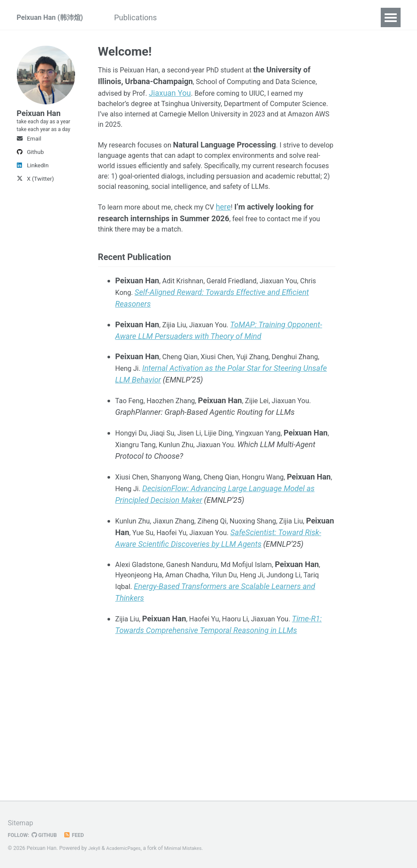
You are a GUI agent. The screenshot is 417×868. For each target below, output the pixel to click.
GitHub (48, 835)
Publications (151, 17)
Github (30, 184)
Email (29, 171)
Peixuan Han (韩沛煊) (54, 17)
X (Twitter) (35, 211)
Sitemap (22, 823)
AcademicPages (127, 849)
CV (194, 17)
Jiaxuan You (176, 93)
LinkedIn (33, 197)
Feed (80, 835)
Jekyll (95, 849)
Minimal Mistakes (191, 849)
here (238, 230)
